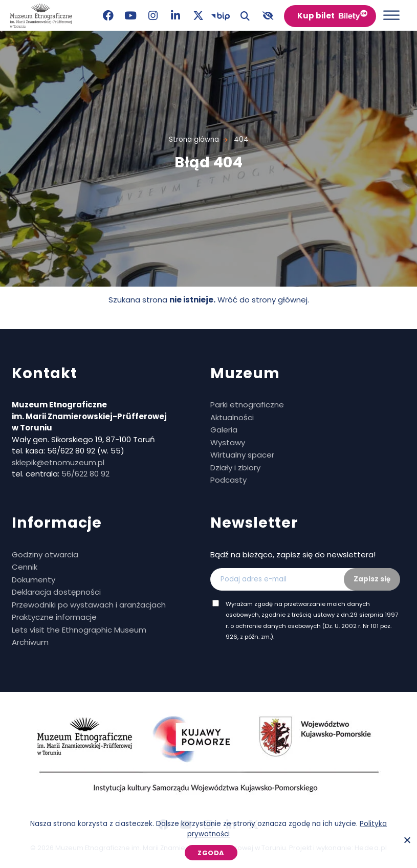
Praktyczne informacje (54, 617)
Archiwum (30, 642)
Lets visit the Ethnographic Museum (79, 630)
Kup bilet (316, 16)
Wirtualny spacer (242, 455)
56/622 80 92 (85, 474)
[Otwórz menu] (391, 15)
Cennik (25, 567)
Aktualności (232, 417)
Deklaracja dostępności (56, 592)
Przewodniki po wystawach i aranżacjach (89, 605)
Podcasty (228, 480)
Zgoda (211, 853)
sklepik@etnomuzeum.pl (58, 462)
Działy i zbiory (235, 468)
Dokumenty (34, 580)
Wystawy (228, 442)
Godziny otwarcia (45, 555)
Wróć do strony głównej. (263, 300)
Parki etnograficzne (247, 405)
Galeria (224, 430)
